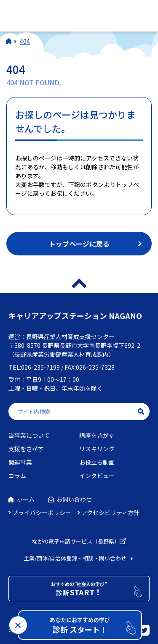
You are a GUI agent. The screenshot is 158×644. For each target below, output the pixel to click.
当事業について (29, 435)
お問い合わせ (74, 499)
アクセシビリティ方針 (110, 513)
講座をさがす (97, 435)
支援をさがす (26, 449)
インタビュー (97, 476)
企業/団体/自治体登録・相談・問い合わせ (75, 558)
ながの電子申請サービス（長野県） (76, 541)
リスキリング (97, 449)
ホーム (26, 499)
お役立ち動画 (97, 462)
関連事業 (20, 462)
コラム (17, 476)
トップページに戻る (79, 244)
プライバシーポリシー (42, 513)
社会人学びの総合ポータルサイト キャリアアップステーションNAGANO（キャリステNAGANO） (67, 14)
